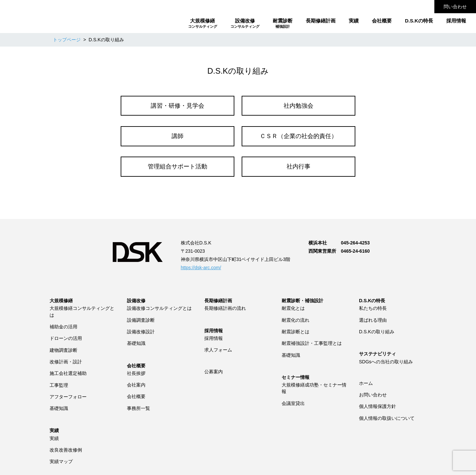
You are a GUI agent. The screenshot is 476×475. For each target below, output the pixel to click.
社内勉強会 (298, 106)
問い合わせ (455, 7)
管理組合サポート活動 (178, 166)
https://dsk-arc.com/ (201, 268)
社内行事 (298, 166)
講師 (178, 136)
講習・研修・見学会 (178, 106)
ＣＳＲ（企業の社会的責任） (298, 136)
